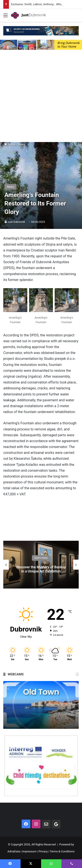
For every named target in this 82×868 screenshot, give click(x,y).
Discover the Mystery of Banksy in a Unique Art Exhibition (41, 569)
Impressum (29, 851)
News (22, 144)
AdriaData (14, 851)
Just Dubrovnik (16, 222)
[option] (41, 565)
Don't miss (41, 558)
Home (10, 144)
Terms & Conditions (62, 851)
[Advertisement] (41, 97)
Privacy (43, 851)
